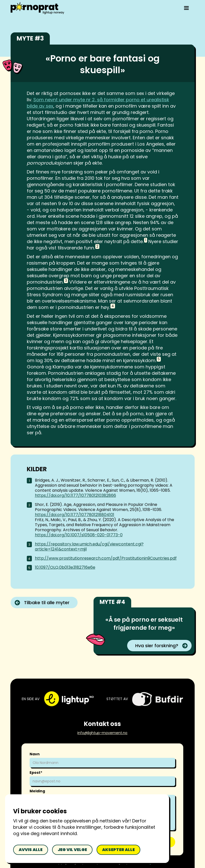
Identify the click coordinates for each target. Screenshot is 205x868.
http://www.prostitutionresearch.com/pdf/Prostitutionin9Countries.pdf (106, 558)
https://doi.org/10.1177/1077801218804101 (75, 515)
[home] (37, 8)
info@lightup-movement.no (102, 733)
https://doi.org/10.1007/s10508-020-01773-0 (79, 535)
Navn (35, 754)
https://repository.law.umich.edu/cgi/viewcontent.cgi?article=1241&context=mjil (89, 547)
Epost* (36, 773)
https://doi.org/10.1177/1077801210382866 (75, 495)
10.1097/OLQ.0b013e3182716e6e (65, 567)
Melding (37, 791)
